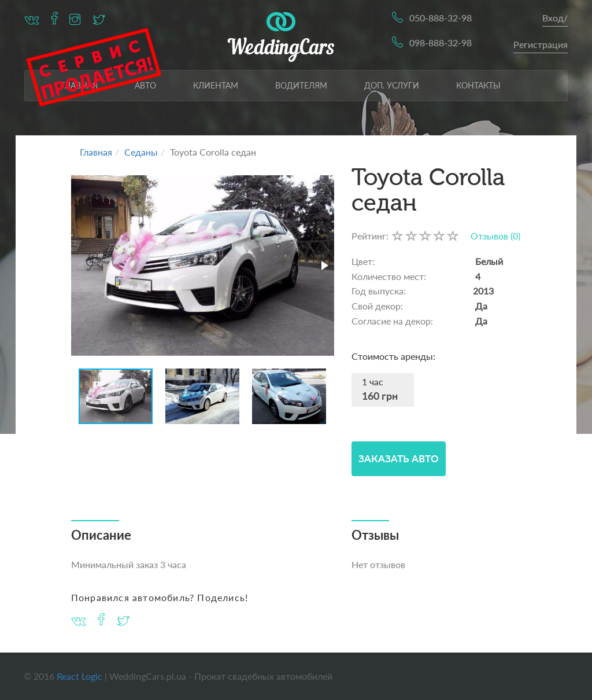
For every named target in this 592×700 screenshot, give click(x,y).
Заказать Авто (399, 458)
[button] (324, 266)
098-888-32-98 (441, 43)
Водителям (301, 85)
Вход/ (555, 18)
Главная (96, 152)
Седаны (141, 152)
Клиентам (216, 85)
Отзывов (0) (495, 236)
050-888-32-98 (441, 18)
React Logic (79, 676)
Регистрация (541, 44)
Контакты (478, 85)
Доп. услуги (392, 85)
